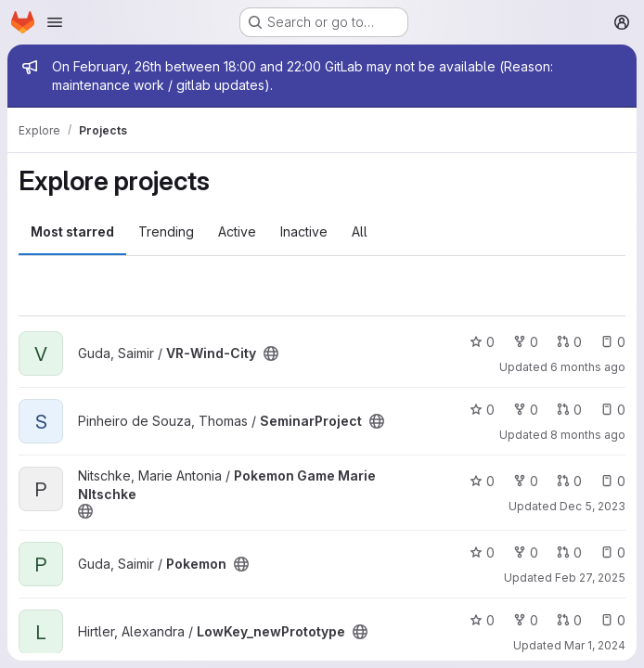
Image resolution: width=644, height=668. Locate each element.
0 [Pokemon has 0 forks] (526, 552)
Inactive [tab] (304, 231)
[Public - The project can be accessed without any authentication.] (271, 353)
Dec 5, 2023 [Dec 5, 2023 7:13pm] (592, 506)
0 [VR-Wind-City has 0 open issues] (613, 342)
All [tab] (360, 231)
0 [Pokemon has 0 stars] (482, 552)
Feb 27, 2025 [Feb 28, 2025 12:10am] (590, 578)
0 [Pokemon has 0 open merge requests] (569, 552)
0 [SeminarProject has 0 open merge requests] (569, 410)
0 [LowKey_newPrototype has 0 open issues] (613, 620)
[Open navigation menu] (55, 22)
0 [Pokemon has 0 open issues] (613, 552)
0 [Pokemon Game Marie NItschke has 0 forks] (526, 481)
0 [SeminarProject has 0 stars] (482, 410)
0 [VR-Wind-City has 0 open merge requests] (569, 342)
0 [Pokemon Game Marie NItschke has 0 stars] (482, 481)
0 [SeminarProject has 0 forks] (526, 410)
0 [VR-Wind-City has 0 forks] (526, 342)
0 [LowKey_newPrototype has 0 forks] (526, 620)
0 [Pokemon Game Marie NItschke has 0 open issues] (613, 481)
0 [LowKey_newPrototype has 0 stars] (482, 620)
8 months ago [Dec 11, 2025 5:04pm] (588, 435)
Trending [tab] (166, 231)
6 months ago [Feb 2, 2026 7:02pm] (588, 367)
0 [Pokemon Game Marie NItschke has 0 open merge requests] (569, 481)
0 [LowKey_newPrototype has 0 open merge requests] (569, 620)
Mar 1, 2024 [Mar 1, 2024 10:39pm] (595, 645)
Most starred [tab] (72, 231)
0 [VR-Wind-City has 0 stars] (482, 342)
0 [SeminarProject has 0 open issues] (613, 410)
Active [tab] (237, 231)
